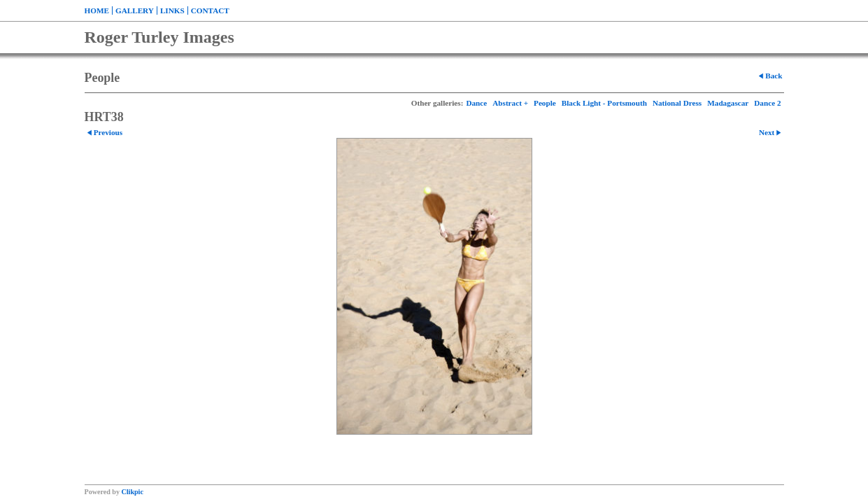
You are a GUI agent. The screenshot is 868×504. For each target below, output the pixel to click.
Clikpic (133, 492)
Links (172, 10)
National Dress (677, 103)
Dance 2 (767, 103)
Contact (210, 10)
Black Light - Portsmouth (604, 103)
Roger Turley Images (159, 37)
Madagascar (728, 103)
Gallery (135, 10)
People (545, 103)
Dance (476, 103)
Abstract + (510, 103)
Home (97, 10)
